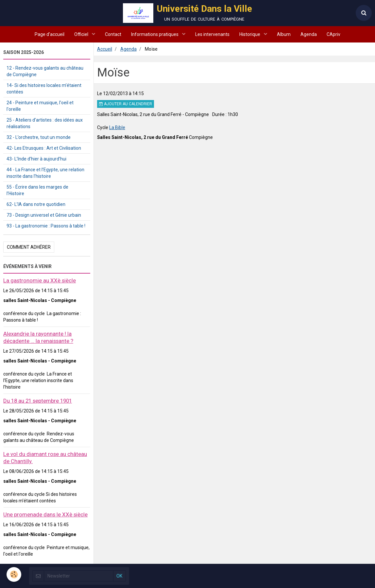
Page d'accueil (50, 34)
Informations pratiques (155, 34)
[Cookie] (14, 574)
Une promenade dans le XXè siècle (45, 514)
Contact (113, 34)
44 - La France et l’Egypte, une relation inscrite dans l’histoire (45, 173)
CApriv (333, 34)
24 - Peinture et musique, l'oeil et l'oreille (40, 106)
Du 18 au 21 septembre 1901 (38, 401)
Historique (250, 34)
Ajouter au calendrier (126, 104)
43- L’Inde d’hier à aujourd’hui (36, 159)
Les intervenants (212, 34)
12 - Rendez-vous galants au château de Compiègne (45, 71)
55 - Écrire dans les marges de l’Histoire (37, 190)
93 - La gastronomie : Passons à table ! (46, 226)
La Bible (117, 127)
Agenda (309, 34)
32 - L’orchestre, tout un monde (39, 137)
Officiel (82, 34)
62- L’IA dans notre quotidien (36, 204)
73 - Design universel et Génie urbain (44, 215)
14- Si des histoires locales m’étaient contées (44, 89)
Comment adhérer (29, 247)
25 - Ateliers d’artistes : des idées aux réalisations (45, 123)
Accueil (105, 49)
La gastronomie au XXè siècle (40, 280)
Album (284, 34)
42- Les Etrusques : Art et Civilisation (44, 148)
